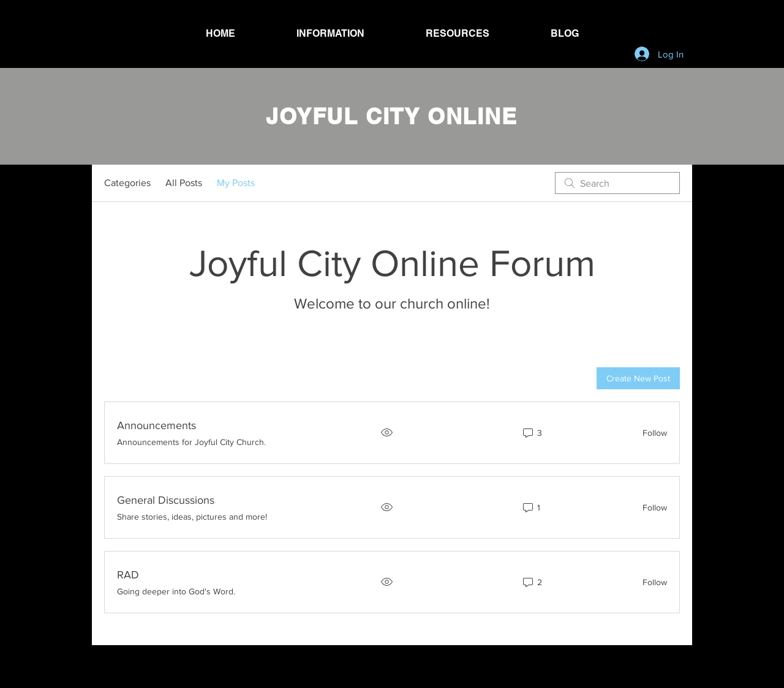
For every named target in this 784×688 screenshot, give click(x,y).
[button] (330, 34)
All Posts (184, 183)
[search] (617, 183)
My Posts (236, 183)
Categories (127, 183)
